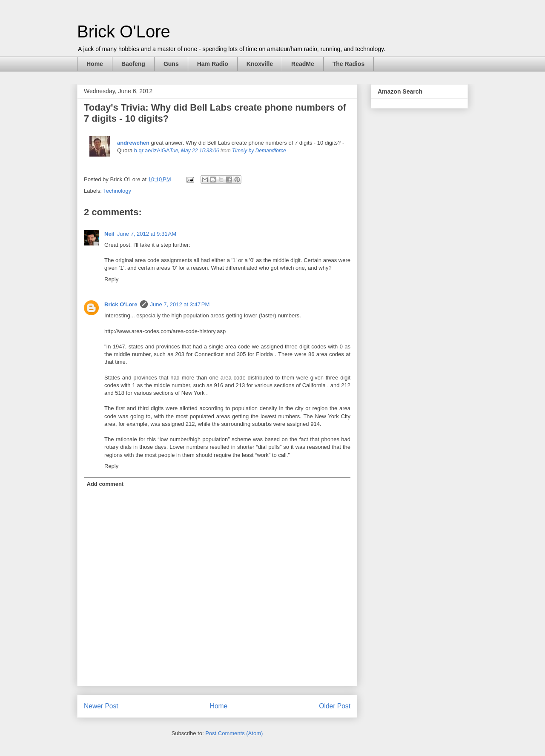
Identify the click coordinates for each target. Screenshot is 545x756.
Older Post (335, 706)
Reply (111, 279)
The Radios (349, 64)
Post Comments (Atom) (234, 733)
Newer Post (101, 706)
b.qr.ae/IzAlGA (152, 150)
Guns (171, 64)
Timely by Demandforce (259, 151)
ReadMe (303, 64)
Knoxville (260, 64)
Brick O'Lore (124, 31)
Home (95, 64)
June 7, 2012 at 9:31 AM (147, 234)
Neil (109, 234)
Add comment (105, 484)
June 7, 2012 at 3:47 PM (180, 304)
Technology (117, 191)
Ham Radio (213, 64)
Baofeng (133, 64)
